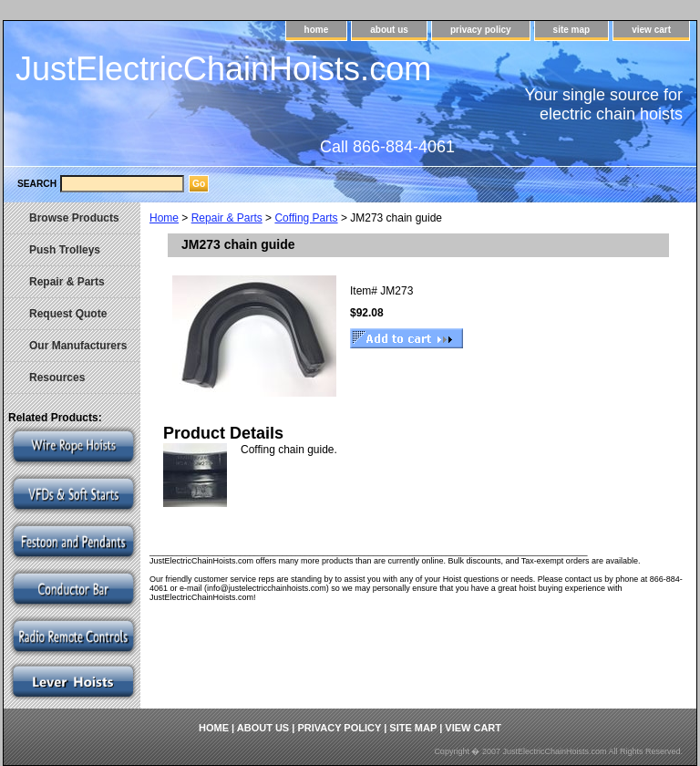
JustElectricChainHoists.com (223, 69)
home (317, 30)
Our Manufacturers (78, 346)
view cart (651, 30)
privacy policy (481, 30)
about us (389, 30)
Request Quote (68, 314)
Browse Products (74, 218)
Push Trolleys (65, 250)
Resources (57, 378)
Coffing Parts (306, 218)
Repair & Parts (227, 218)
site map (572, 30)
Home (164, 218)
